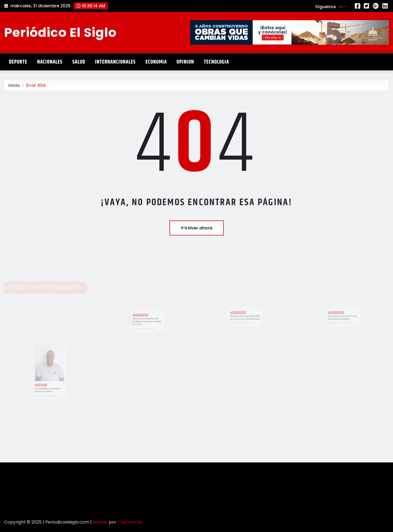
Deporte (18, 62)
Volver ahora (197, 228)
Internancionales (115, 62)
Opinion (185, 62)
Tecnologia (216, 62)
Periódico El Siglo (60, 32)
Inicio (14, 87)
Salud (79, 62)
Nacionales (50, 62)
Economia (156, 62)
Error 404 (36, 87)
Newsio (100, 522)
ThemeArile (130, 522)
